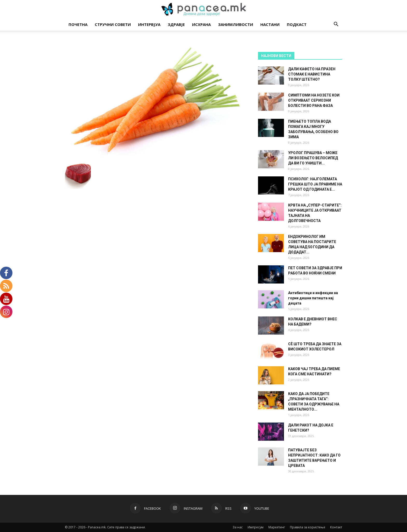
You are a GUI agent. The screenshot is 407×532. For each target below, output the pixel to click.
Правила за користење (308, 527)
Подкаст (297, 24)
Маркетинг (277, 527)
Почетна (78, 24)
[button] (336, 25)
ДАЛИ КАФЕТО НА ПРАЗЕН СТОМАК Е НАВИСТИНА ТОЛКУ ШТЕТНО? (312, 74)
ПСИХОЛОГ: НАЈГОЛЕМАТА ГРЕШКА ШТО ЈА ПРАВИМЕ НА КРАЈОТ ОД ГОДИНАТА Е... (315, 184)
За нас (238, 527)
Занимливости (236, 24)
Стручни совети (113, 24)
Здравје (176, 24)
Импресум (256, 527)
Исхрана (201, 24)
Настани (270, 24)
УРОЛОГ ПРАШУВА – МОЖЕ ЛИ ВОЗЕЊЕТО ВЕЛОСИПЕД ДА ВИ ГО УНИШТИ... (313, 158)
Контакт (336, 527)
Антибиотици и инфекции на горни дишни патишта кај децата (313, 298)
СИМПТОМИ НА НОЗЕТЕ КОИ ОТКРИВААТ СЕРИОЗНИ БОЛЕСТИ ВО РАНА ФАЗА (314, 100)
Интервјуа (149, 24)
